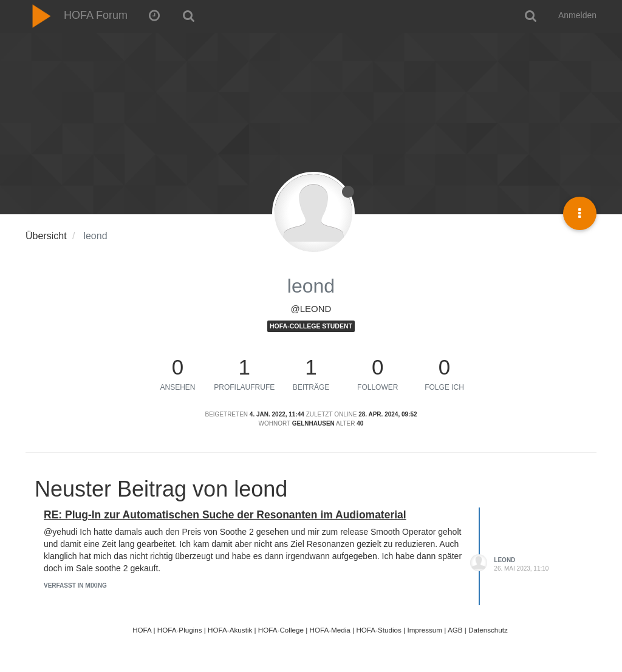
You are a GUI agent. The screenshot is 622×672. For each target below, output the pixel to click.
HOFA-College (281, 630)
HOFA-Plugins (180, 630)
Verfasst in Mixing (75, 585)
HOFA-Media (330, 630)
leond (504, 560)
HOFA (142, 630)
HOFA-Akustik (230, 630)
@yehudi (60, 532)
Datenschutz (488, 630)
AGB (455, 630)
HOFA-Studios (379, 630)
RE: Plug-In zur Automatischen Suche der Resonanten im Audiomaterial (225, 515)
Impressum (425, 630)
